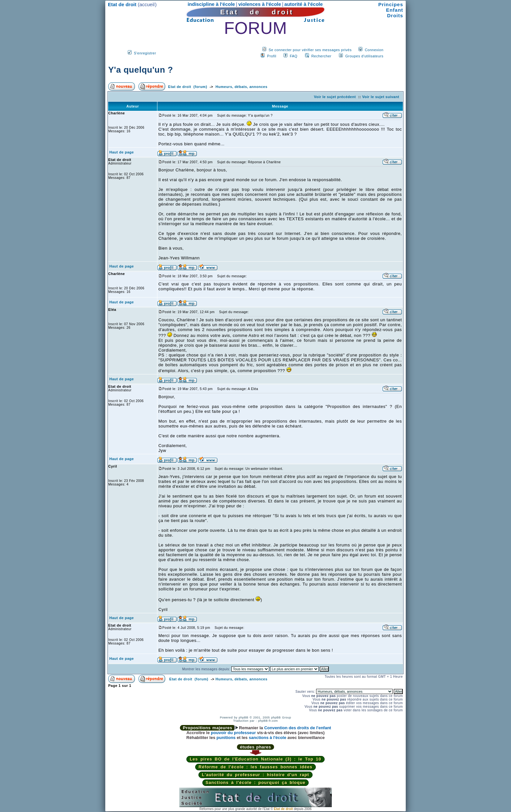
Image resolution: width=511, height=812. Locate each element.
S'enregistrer (145, 53)
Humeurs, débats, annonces (241, 87)
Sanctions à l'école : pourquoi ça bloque (256, 783)
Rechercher (321, 56)
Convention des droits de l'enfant (298, 728)
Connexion (374, 50)
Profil (272, 56)
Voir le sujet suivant (381, 97)
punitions (226, 738)
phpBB (243, 718)
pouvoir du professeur (233, 733)
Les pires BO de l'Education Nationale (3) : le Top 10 (255, 759)
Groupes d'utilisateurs (364, 56)
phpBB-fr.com (268, 721)
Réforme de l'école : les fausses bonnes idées (255, 767)
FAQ (294, 56)
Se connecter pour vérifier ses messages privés (310, 50)
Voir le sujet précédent (335, 97)
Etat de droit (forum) (188, 87)
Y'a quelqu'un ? (141, 70)
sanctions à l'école (267, 738)
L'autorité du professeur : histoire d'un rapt (255, 775)
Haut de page (122, 152)
